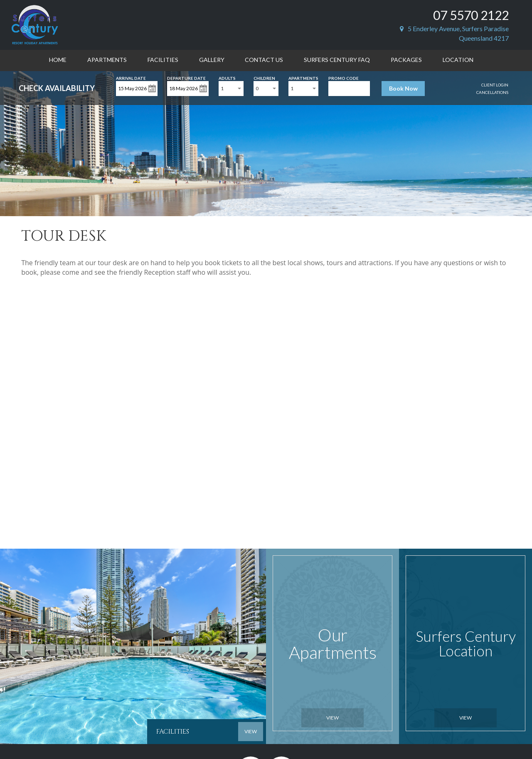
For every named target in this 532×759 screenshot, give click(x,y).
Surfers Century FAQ (337, 60)
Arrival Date (131, 78)
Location (458, 60)
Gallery (212, 60)
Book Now (403, 88)
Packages (406, 60)
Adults (227, 78)
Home (58, 60)
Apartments (107, 60)
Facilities (163, 60)
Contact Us (264, 60)
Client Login (495, 85)
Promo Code (344, 78)
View (332, 718)
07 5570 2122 (471, 15)
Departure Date (186, 78)
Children (264, 78)
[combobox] (231, 89)
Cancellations (492, 92)
